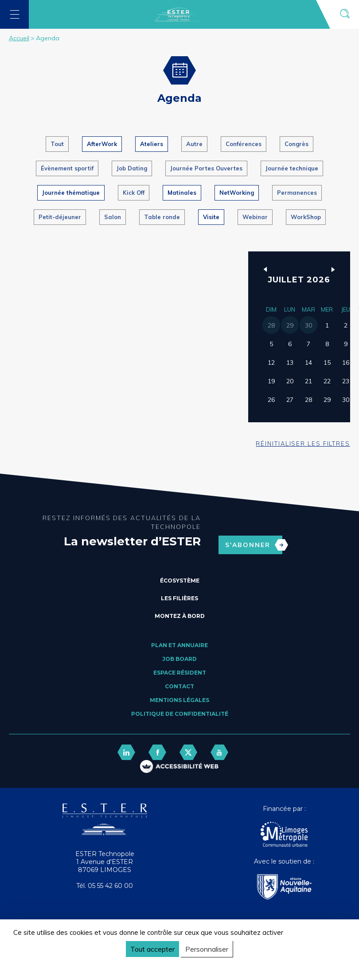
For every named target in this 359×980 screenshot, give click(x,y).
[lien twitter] (188, 752)
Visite (211, 217)
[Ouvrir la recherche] (345, 14)
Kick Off (134, 193)
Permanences (297, 193)
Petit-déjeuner (60, 217)
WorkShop (306, 217)
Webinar (255, 217)
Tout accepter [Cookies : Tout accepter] (152, 949)
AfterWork (102, 144)
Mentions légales (179, 700)
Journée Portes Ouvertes (206, 168)
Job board (179, 659)
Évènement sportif (67, 168)
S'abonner (254, 545)
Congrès (297, 144)
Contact (179, 686)
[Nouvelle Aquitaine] (284, 888)
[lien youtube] (219, 752)
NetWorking (237, 193)
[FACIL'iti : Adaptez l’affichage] (179, 767)
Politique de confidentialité (180, 714)
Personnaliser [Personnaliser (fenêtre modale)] (207, 949)
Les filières (179, 598)
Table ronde (162, 217)
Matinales (182, 193)
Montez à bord (180, 616)
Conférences (244, 144)
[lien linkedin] (126, 752)
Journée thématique (71, 193)
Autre (194, 144)
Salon (113, 217)
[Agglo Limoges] (284, 835)
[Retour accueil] (105, 833)
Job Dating (132, 168)
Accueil (19, 38)
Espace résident (180, 673)
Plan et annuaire (179, 645)
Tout (57, 144)
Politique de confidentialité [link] (55, 965)
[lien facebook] (157, 752)
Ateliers (152, 144)
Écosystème (180, 581)
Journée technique (292, 168)
